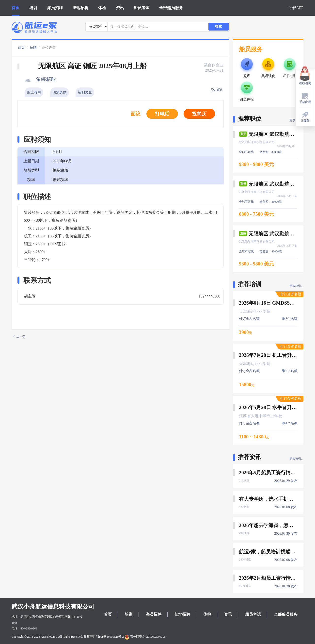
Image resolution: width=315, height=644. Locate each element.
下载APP (296, 8)
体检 (102, 8)
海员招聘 (55, 8)
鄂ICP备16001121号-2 (110, 637)
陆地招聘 (80, 8)
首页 (16, 8)
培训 (33, 8)
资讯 (120, 8)
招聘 (33, 48)
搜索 (219, 26)
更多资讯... (296, 459)
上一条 (19, 336)
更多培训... (296, 286)
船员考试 (142, 8)
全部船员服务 (171, 8)
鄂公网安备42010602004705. (145, 637)
